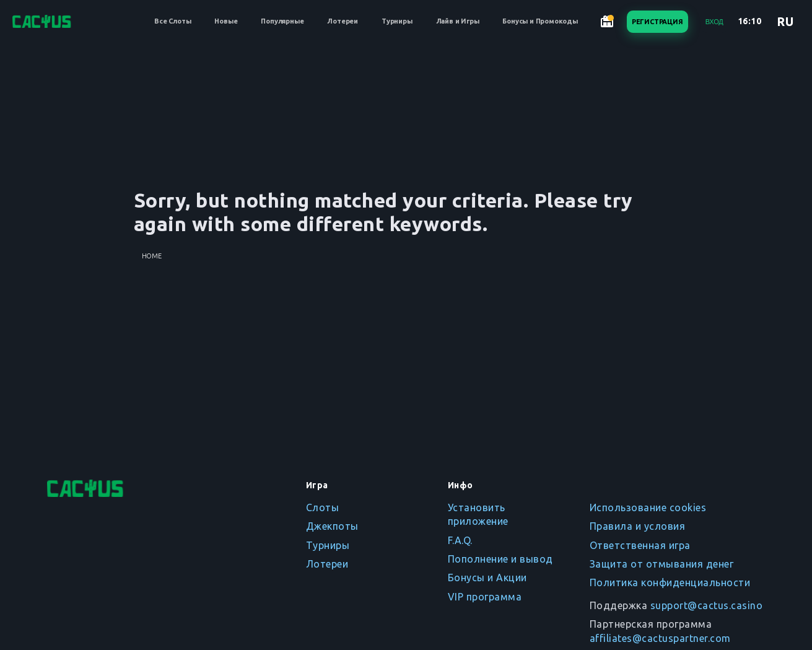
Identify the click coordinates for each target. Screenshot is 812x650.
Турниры (397, 21)
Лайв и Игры (458, 21)
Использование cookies (648, 507)
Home (152, 256)
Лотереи (343, 21)
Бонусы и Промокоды (540, 21)
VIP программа (485, 597)
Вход (714, 22)
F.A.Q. (460, 540)
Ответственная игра (640, 545)
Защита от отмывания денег (662, 564)
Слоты (323, 507)
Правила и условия (638, 526)
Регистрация (657, 22)
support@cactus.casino (707, 605)
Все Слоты (172, 21)
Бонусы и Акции (487, 578)
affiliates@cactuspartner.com (660, 638)
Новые (226, 21)
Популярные (282, 21)
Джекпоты (332, 526)
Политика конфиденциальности (670, 582)
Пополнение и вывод (500, 559)
